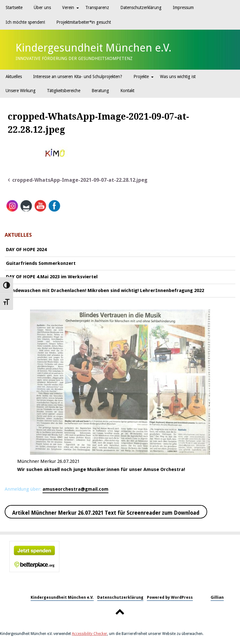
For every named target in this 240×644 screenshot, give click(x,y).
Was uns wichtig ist (178, 77)
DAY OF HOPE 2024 (26, 250)
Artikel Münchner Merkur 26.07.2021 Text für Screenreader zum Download (106, 513)
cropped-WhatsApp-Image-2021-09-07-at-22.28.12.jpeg (80, 180)
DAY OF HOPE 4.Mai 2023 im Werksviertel (52, 277)
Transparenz (97, 7)
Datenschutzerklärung (141, 7)
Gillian (217, 597)
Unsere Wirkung (21, 91)
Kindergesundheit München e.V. (94, 48)
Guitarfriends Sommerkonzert (41, 263)
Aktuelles (14, 77)
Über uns (42, 7)
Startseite (14, 7)
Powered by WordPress (170, 597)
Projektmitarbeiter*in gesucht (84, 22)
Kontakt (127, 91)
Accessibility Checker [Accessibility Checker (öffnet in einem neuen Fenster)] (90, 634)
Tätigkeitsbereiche (64, 91)
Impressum (183, 7)
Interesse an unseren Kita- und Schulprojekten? (78, 77)
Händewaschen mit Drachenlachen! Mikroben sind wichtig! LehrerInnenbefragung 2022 (105, 290)
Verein (68, 7)
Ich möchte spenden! (25, 22)
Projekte (141, 77)
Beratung (100, 91)
